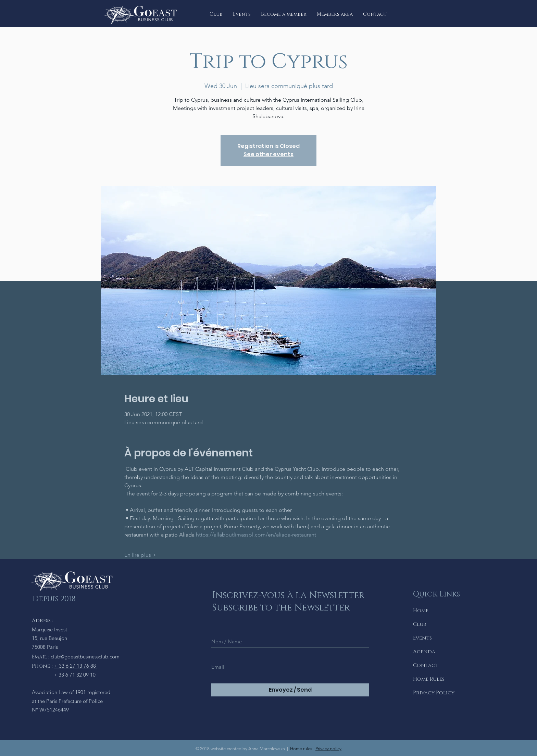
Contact (426, 665)
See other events (268, 154)
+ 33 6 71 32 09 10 (75, 675)
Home (421, 611)
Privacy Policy (434, 693)
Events (422, 638)
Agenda (424, 652)
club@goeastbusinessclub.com (85, 657)
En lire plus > (140, 555)
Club (420, 624)
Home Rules (429, 679)
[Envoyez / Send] (290, 690)
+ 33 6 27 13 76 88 (76, 666)
